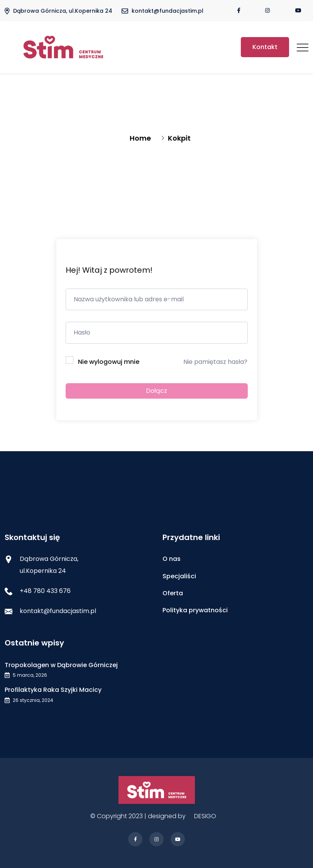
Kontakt (265, 47)
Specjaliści (179, 576)
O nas (172, 559)
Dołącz (156, 391)
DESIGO (205, 816)
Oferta (173, 593)
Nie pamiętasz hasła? (215, 362)
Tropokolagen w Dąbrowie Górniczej (61, 665)
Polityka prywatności (195, 610)
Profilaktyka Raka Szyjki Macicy (53, 690)
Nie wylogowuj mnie (109, 362)
